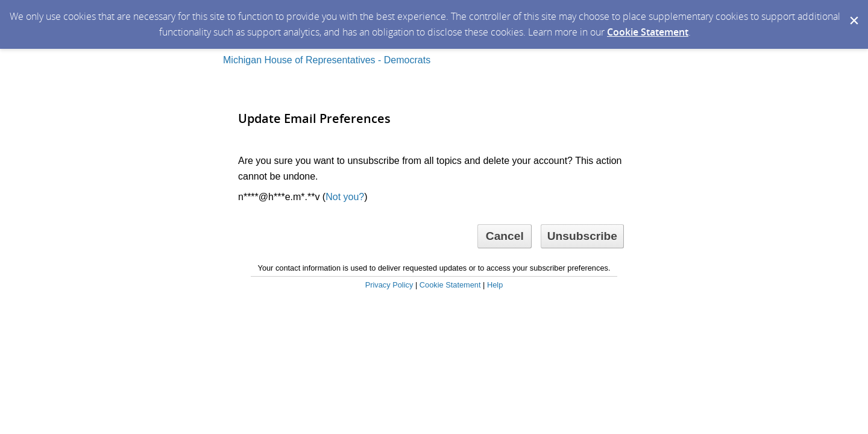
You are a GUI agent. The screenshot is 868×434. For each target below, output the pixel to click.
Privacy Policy (389, 285)
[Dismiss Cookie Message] (853, 11)
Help (495, 285)
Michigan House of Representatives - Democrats (327, 60)
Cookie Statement (648, 32)
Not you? (345, 197)
